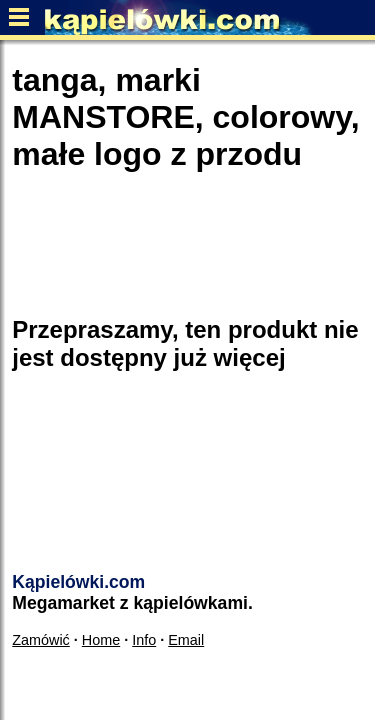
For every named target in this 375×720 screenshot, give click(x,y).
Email (186, 640)
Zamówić (41, 640)
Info (144, 640)
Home (101, 640)
